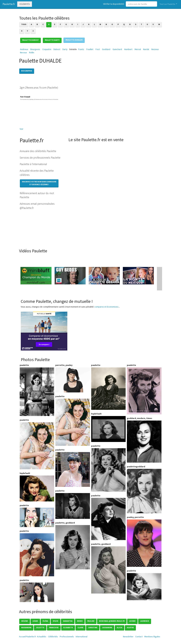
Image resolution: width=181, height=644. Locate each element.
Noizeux (155, 49)
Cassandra (107, 627)
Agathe (130, 627)
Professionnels (67, 637)
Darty (65, 49)
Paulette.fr (9, 4)
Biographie (27, 71)
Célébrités (25, 4)
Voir (21, 129)
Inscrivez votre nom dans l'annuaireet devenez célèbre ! (39, 183)
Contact (139, 637)
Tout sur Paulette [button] (167, 4)
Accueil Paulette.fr (28, 637)
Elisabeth (68, 627)
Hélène (25, 621)
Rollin (32, 52)
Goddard (106, 49)
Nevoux (23, 52)
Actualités (42, 637)
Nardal (146, 49)
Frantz (81, 49)
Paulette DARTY (52, 40)
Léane (35, 621)
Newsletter (128, 637)
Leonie (132, 621)
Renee (80, 621)
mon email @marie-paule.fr (112, 621)
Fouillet (90, 49)
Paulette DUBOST (30, 40)
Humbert (128, 49)
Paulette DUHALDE (74, 40)
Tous (24, 24)
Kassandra (26, 627)
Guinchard (117, 49)
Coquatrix (47, 49)
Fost (98, 49)
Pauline (91, 621)
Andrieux (24, 49)
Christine (93, 627)
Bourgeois (35, 49)
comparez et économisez (106, 307)
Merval (138, 49)
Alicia (120, 627)
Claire (80, 627)
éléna (45, 621)
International (82, 637)
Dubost (57, 49)
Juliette (40, 627)
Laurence (145, 621)
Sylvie (56, 621)
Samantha (68, 621)
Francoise (54, 627)
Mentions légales (152, 637)
